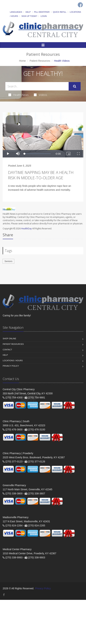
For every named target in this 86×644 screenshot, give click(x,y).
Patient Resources (40, 61)
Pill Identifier (42, 12)
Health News (19, 95)
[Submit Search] (75, 86)
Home (22, 61)
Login (44, 16)
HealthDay (26, 229)
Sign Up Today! (29, 16)
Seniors (8, 261)
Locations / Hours (13, 361)
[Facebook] (80, 5)
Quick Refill (60, 12)
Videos (40, 95)
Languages (16, 12)
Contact (7, 350)
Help (28, 12)
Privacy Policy (11, 366)
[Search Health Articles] (37, 86)
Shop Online (9, 339)
